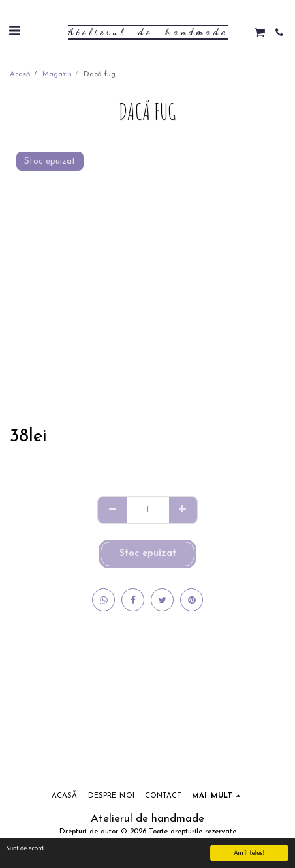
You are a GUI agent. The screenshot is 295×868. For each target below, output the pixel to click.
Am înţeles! (249, 853)
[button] (14, 32)
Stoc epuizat (148, 554)
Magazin (57, 75)
